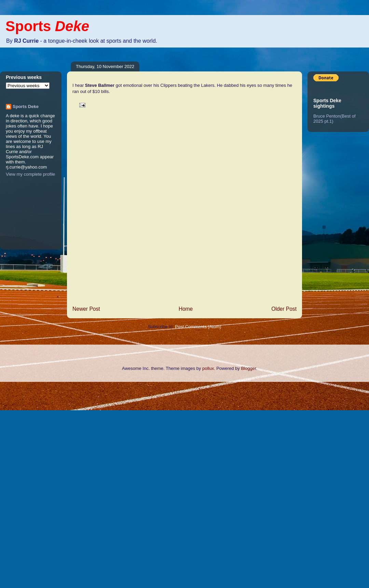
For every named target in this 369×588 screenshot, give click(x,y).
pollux (208, 368)
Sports (47, 26)
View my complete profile (30, 174)
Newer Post (86, 309)
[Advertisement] (27, 484)
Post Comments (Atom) (198, 327)
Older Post (284, 309)
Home (186, 309)
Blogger (248, 368)
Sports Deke (26, 106)
